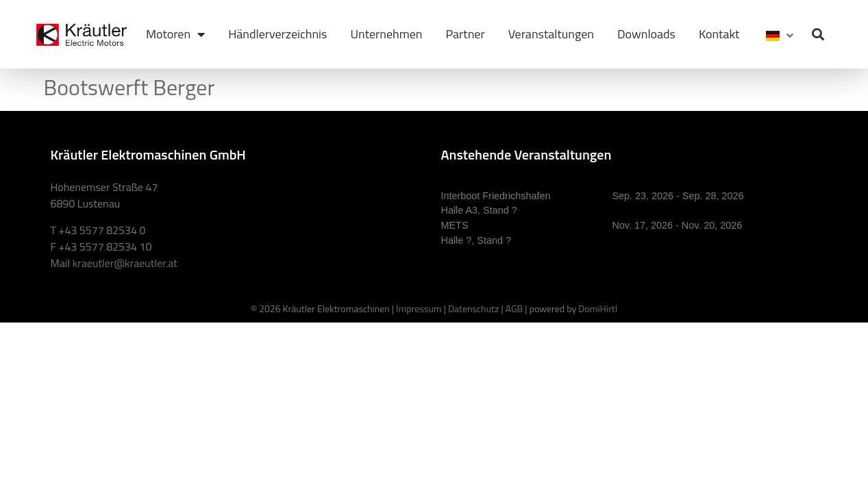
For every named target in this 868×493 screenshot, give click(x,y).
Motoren (175, 34)
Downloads (646, 34)
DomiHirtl (598, 308)
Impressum (419, 308)
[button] (818, 35)
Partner (466, 34)
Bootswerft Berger (129, 87)
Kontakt (719, 34)
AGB (514, 308)
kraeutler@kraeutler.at (125, 263)
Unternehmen (386, 34)
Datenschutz (473, 308)
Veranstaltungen (551, 34)
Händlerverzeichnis (277, 34)
